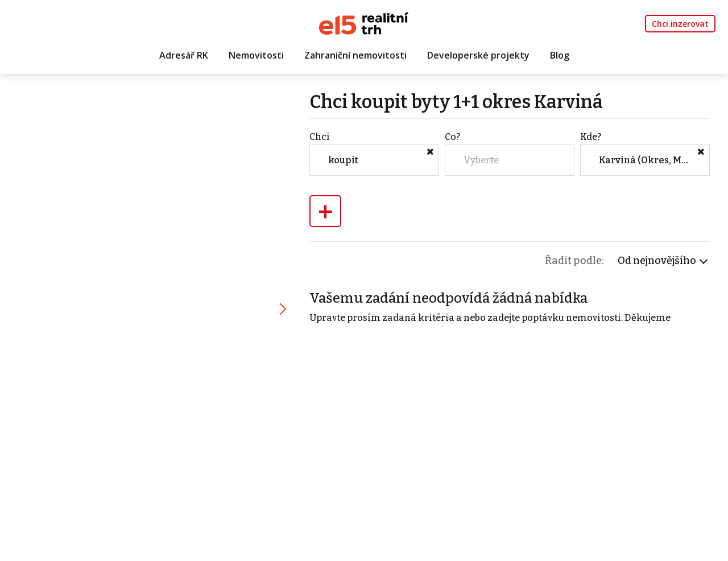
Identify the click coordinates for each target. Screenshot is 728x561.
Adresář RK (184, 55)
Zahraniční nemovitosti (355, 55)
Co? (452, 137)
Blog (560, 55)
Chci (320, 137)
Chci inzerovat (680, 24)
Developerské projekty (478, 55)
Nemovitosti (256, 55)
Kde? (591, 137)
